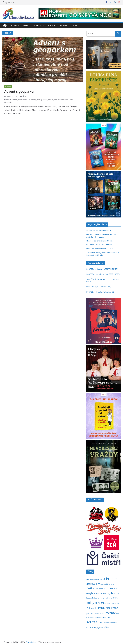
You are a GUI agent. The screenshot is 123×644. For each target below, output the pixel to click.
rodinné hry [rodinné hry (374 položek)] (100, 617)
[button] (18, 26)
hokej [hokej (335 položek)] (89, 593)
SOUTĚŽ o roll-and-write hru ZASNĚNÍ (101, 292)
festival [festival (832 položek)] (91, 588)
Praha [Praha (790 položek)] (115, 608)
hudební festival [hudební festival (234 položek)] (92, 598)
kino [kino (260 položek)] (111, 598)
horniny (40, 100)
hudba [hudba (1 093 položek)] (115, 593)
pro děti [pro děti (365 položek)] (90, 613)
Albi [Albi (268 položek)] (88, 579)
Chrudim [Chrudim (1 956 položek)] (111, 579)
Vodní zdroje (69, 100)
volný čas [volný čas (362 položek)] (113, 623)
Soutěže (52, 25)
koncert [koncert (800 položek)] (99, 603)
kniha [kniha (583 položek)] (116, 598)
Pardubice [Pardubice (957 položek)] (104, 608)
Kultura (13, 25)
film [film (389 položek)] (97, 589)
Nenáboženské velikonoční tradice (99, 241)
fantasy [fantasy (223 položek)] (111, 584)
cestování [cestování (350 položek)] (99, 579)
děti (19, 100)
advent (8, 100)
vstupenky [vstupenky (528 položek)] (92, 627)
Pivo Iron (61, 100)
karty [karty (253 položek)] (107, 598)
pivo (56, 100)
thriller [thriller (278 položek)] (106, 623)
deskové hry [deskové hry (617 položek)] (93, 584)
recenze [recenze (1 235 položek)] (111, 613)
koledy (45, 100)
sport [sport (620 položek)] (101, 622)
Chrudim (63, 25)
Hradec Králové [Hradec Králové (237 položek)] (101, 594)
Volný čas (37, 25)
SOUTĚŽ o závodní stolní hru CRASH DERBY (103, 274)
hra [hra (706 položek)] (93, 593)
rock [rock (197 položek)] (118, 614)
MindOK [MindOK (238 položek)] (107, 603)
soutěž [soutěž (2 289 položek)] (92, 622)
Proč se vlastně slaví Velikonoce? (99, 230)
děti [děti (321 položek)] (107, 584)
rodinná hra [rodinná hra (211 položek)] (90, 617)
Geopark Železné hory (29, 100)
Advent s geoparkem (20, 91)
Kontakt (74, 25)
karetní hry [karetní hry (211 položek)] (101, 598)
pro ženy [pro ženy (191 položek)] (96, 614)
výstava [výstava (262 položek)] (100, 628)
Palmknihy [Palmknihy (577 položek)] (92, 608)
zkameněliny (8, 102)
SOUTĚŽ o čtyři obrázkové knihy (99, 287)
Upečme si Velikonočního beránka (99, 245)
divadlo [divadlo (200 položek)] (102, 584)
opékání (51, 100)
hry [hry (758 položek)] (109, 593)
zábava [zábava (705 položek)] (107, 627)
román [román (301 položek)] (108, 617)
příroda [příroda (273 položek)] (102, 613)
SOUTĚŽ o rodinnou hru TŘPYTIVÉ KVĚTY (102, 269)
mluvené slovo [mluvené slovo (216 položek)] (115, 603)
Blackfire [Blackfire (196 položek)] (92, 579)
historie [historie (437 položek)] (113, 588)
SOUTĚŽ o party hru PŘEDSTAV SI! (100, 249)
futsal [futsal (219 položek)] (101, 589)
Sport (26, 25)
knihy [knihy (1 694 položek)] (90, 602)
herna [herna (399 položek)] (106, 589)
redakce (24, 96)
